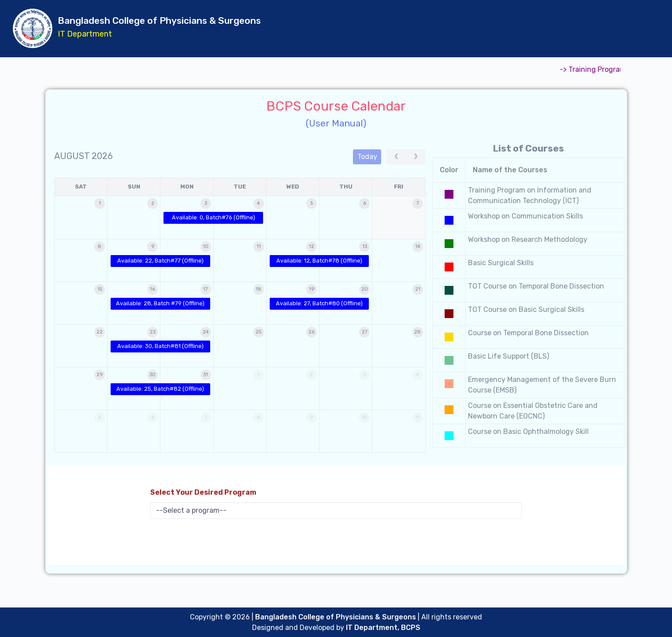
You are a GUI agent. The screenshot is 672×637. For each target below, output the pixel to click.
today (367, 157)
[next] (416, 157)
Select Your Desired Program (203, 492)
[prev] (396, 157)
